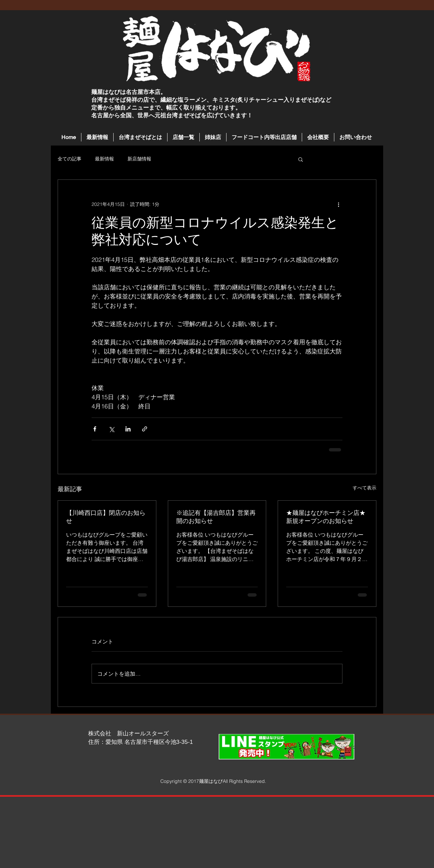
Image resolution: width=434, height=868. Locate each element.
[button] (183, 137)
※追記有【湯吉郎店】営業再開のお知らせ (216, 517)
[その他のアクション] (338, 204)
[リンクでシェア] (145, 429)
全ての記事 (70, 159)
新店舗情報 (139, 159)
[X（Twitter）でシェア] (111, 429)
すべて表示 (364, 488)
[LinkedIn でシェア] (128, 429)
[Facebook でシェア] (95, 429)
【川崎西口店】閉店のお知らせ (106, 517)
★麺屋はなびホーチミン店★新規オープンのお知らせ (326, 517)
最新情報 (104, 159)
